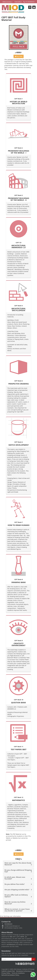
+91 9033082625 (29, 2)
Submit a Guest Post (8, 971)
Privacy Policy (6, 973)
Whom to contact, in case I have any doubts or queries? (17, 910)
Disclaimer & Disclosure (24, 971)
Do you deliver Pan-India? (15, 884)
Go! (33, 959)
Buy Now (19, 56)
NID (11, 937)
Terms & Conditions (18, 973)
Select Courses (7, 2)
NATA (22, 937)
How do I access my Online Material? (15, 903)
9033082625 (8, 924)
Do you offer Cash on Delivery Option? (16, 896)
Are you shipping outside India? (17, 890)
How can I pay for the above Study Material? (18, 864)
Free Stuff (18, 2)
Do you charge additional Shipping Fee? (18, 871)
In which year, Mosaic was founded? (15, 878)
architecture (11, 944)
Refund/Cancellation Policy (10, 975)
